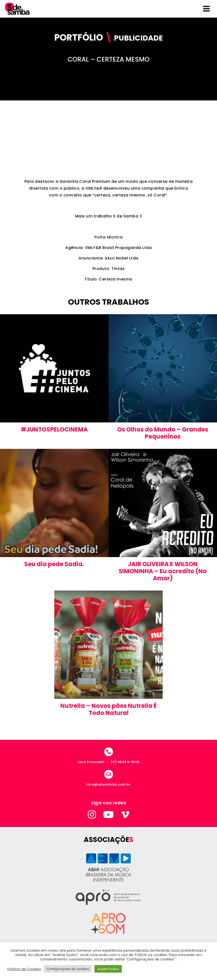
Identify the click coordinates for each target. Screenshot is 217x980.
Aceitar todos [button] (108, 969)
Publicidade (138, 38)
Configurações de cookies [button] (68, 969)
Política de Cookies (24, 969)
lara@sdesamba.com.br (108, 784)
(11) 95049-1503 (125, 762)
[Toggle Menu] (206, 9)
